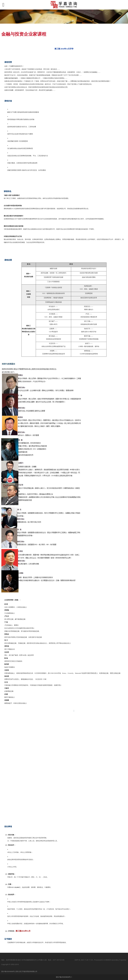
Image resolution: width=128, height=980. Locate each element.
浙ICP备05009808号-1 (64, 977)
